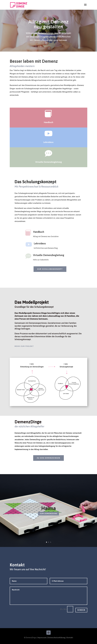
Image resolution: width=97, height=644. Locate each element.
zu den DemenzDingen (48, 458)
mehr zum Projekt (24, 346)
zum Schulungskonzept (50, 269)
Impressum (42, 638)
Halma (48, 510)
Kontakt (70, 638)
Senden (81, 610)
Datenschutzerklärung (57, 638)
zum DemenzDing (48, 516)
